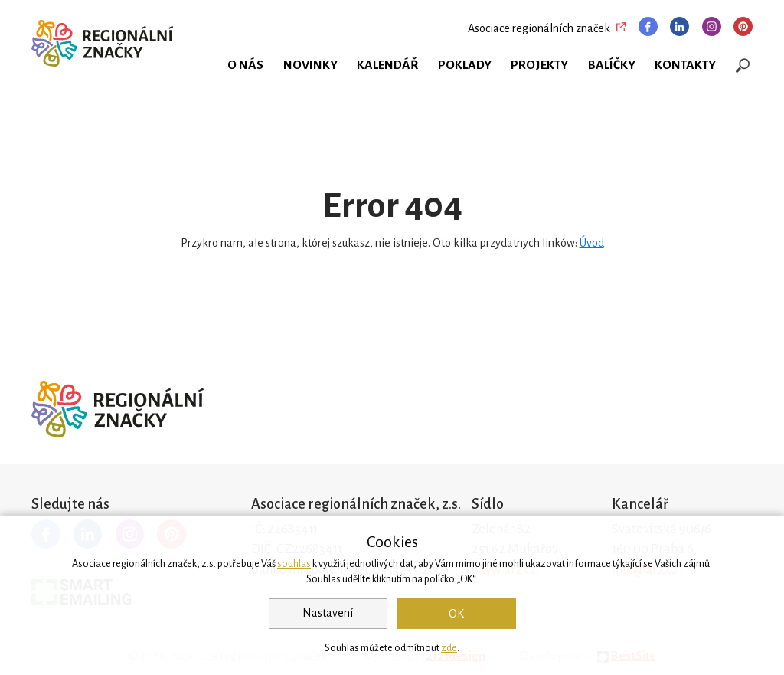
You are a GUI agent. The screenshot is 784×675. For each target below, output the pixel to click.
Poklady (465, 65)
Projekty (539, 65)
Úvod (592, 243)
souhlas (294, 564)
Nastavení (328, 613)
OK (456, 614)
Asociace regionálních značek (539, 28)
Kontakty (685, 65)
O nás (245, 65)
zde (449, 648)
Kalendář (387, 65)
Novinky (310, 65)
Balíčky (612, 65)
